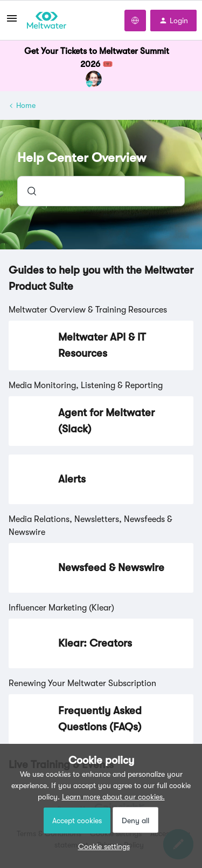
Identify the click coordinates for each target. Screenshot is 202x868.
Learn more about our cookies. (113, 797)
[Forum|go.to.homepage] (47, 21)
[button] (101, 846)
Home (26, 105)
